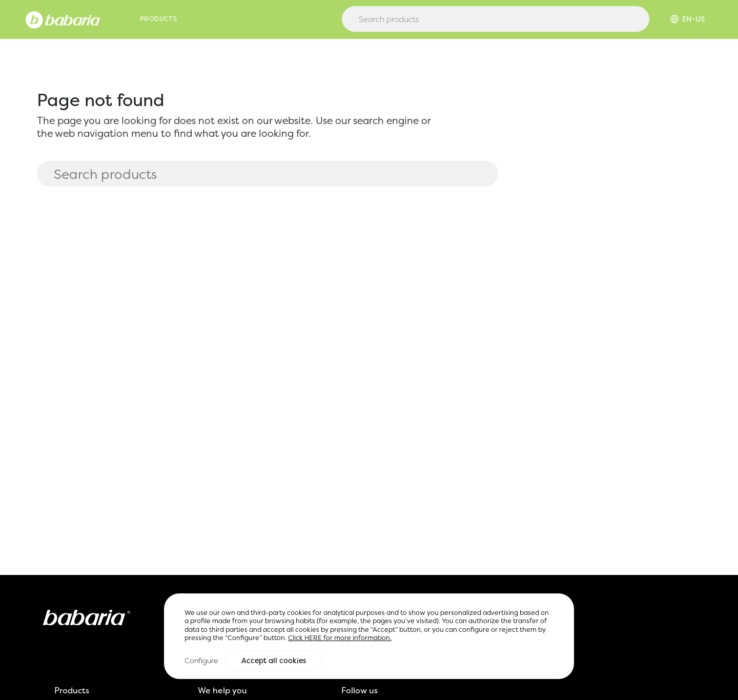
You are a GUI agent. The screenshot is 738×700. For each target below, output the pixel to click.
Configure (201, 661)
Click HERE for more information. (340, 639)
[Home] (63, 19)
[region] (369, 637)
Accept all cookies (274, 662)
